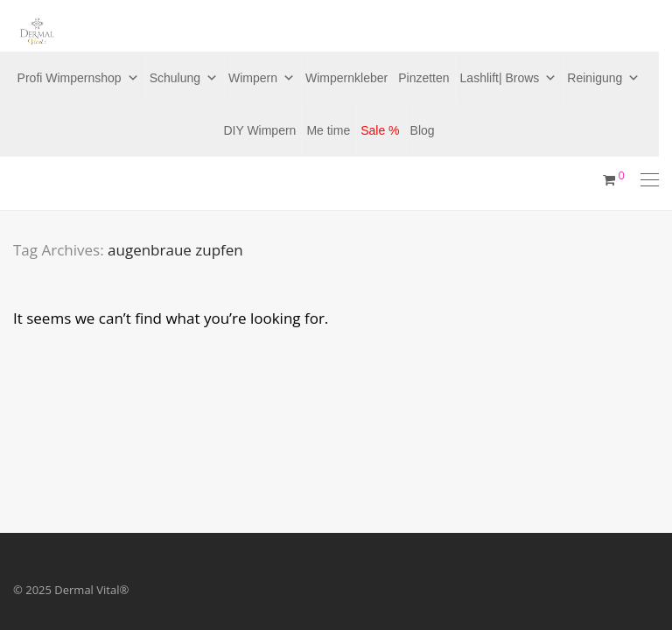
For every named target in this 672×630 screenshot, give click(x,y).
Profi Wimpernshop (78, 78)
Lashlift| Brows (509, 78)
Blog (423, 130)
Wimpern (262, 78)
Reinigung (603, 78)
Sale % (380, 130)
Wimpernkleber (346, 78)
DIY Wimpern (259, 130)
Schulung (184, 78)
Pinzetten (423, 78)
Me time (328, 130)
